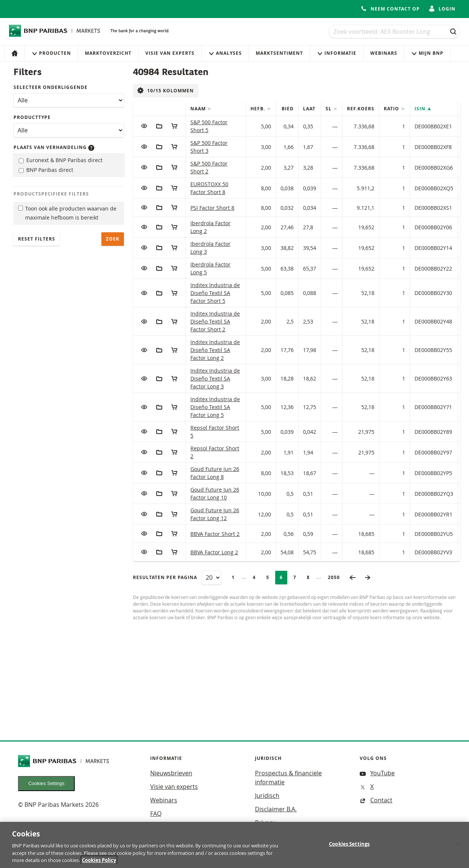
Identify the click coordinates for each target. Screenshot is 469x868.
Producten (51, 53)
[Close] (457, 846)
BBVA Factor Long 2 (214, 552)
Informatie (337, 53)
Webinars (384, 53)
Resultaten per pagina (165, 577)
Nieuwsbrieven (171, 773)
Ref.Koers (361, 109)
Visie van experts (170, 53)
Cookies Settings (47, 783)
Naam (199, 109)
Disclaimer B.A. (276, 809)
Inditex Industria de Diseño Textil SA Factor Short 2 (215, 321)
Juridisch (267, 796)
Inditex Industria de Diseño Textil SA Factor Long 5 (215, 407)
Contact (376, 800)
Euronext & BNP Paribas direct (61, 160)
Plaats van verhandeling (54, 147)
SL (329, 109)
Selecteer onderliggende (51, 87)
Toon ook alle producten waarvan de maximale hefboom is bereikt (67, 213)
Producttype (32, 117)
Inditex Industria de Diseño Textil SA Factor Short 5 (215, 293)
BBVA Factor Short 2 (215, 534)
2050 (336, 577)
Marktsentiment (279, 53)
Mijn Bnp (427, 53)
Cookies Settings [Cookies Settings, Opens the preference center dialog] (349, 846)
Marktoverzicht (108, 53)
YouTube (377, 773)
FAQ (156, 814)
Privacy (265, 823)
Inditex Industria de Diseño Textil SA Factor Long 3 (215, 378)
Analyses (225, 53)
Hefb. (259, 109)
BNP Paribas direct (46, 170)
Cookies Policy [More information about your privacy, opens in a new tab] (99, 862)
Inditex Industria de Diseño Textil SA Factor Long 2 (215, 350)
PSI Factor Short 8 (212, 208)
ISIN (421, 109)
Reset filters (37, 239)
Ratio (392, 109)
